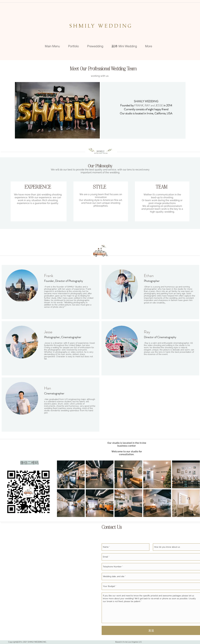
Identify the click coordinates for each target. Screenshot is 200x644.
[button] (73, 46)
